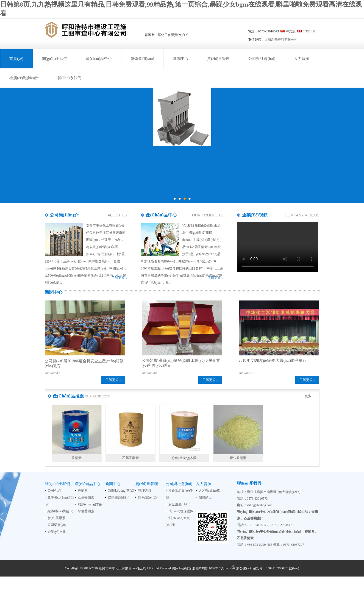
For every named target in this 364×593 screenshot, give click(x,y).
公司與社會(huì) (262, 59)
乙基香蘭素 (86, 497)
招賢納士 (205, 497)
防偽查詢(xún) (142, 59)
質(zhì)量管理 (218, 59)
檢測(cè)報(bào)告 (24, 78)
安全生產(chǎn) (179, 504)
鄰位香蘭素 (86, 511)
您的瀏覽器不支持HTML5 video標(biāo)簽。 (278, 247)
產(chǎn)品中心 (99, 59)
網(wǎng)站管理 (183, 568)
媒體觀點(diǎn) (119, 497)
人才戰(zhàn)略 (209, 491)
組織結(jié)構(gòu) (60, 511)
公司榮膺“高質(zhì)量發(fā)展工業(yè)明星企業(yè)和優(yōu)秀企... (181, 363)
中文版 (291, 31)
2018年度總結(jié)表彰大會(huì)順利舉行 (273, 360)
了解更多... (113, 380)
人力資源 (302, 59)
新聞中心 (181, 59)
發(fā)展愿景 (56, 518)
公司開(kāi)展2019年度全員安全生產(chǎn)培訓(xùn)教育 (84, 364)
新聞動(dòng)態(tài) (122, 491)
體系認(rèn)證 (148, 497)
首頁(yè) (16, 59)
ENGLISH (309, 31)
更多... (309, 396)
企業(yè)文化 (57, 532)
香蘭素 (83, 491)
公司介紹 (54, 491)
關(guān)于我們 (55, 59)
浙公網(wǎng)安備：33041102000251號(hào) (265, 568)
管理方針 (145, 491)
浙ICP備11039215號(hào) (213, 568)
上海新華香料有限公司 (281, 40)
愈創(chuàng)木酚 (90, 504)
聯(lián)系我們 (69, 78)
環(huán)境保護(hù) (182, 511)
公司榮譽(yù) (57, 525)
